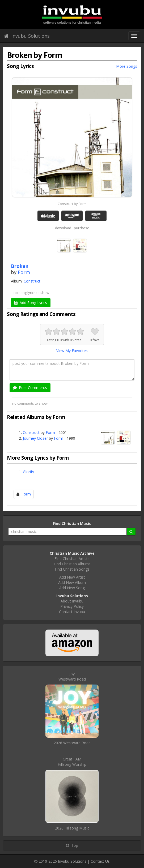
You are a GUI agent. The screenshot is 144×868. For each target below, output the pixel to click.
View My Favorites (72, 351)
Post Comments (30, 388)
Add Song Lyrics (31, 303)
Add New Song (72, 588)
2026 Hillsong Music (72, 828)
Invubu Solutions (27, 36)
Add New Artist (72, 577)
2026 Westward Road (72, 743)
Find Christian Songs (72, 569)
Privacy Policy (72, 606)
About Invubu (72, 601)
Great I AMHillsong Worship (72, 762)
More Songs (127, 66)
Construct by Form (72, 204)
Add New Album (72, 582)
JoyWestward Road (72, 676)
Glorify (28, 472)
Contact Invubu (72, 612)
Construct (32, 281)
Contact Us (100, 861)
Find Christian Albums (72, 564)
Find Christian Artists (72, 559)
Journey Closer (35, 438)
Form (24, 272)
